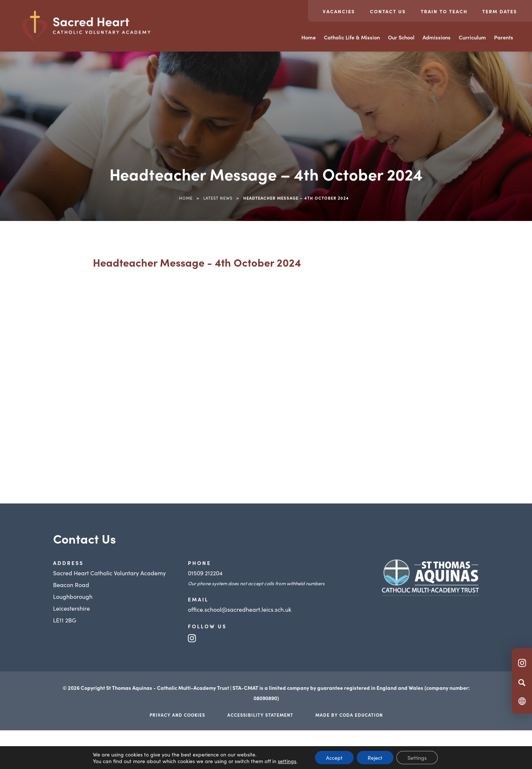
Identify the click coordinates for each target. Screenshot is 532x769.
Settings (417, 758)
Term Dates (500, 11)
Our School (401, 37)
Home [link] (186, 198)
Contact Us (388, 11)
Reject (375, 758)
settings (287, 761)
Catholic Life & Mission (352, 37)
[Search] (522, 682)
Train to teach (444, 11)
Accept (334, 758)
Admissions (437, 37)
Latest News (218, 198)
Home (309, 37)
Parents (504, 37)
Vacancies (339, 11)
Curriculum (472, 37)
